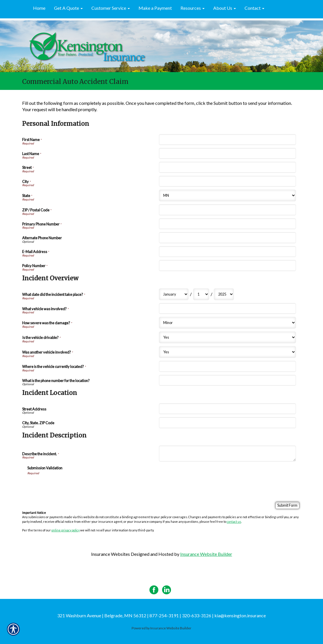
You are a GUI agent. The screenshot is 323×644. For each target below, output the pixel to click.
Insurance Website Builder (206, 554)
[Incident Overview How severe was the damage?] (227, 323)
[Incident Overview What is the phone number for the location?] (227, 380)
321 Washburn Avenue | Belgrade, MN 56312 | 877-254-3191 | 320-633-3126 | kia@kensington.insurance (161, 615)
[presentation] (71, 486)
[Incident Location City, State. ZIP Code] (227, 423)
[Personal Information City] (227, 181)
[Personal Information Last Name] (227, 153)
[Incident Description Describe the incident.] (227, 454)
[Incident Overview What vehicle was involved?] (227, 308)
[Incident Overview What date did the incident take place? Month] (174, 294)
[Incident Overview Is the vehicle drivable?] (227, 337)
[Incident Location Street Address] (227, 409)
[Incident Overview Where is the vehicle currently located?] (227, 366)
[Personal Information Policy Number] (227, 265)
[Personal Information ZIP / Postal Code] (227, 210)
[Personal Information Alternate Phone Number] (227, 238)
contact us (234, 521)
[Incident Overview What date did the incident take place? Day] (201, 294)
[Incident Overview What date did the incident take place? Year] (224, 294)
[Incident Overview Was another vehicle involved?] (227, 352)
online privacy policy (66, 530)
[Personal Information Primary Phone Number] (227, 224)
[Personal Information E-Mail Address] (227, 252)
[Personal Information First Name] (227, 140)
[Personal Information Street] (227, 167)
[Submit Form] (287, 505)
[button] (68, 8)
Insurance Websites (110, 554)
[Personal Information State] (227, 195)
